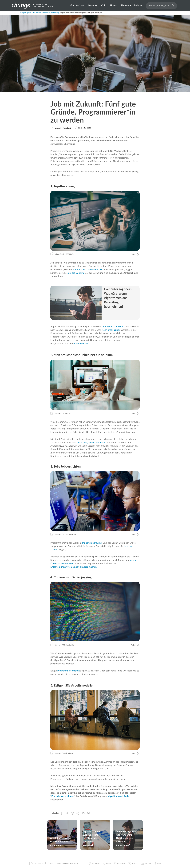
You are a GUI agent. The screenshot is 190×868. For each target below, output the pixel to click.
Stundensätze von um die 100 (88, 270)
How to (114, 5)
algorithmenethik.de (119, 796)
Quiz (103, 5)
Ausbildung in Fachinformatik (92, 443)
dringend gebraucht (91, 543)
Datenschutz (73, 864)
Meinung (93, 5)
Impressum (61, 864)
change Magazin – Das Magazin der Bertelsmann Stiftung (39, 13)
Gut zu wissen (77, 5)
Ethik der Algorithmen (63, 796)
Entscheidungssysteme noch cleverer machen (74, 567)
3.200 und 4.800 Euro (114, 327)
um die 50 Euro (76, 273)
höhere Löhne (81, 344)
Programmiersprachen (69, 671)
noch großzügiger (111, 330)
